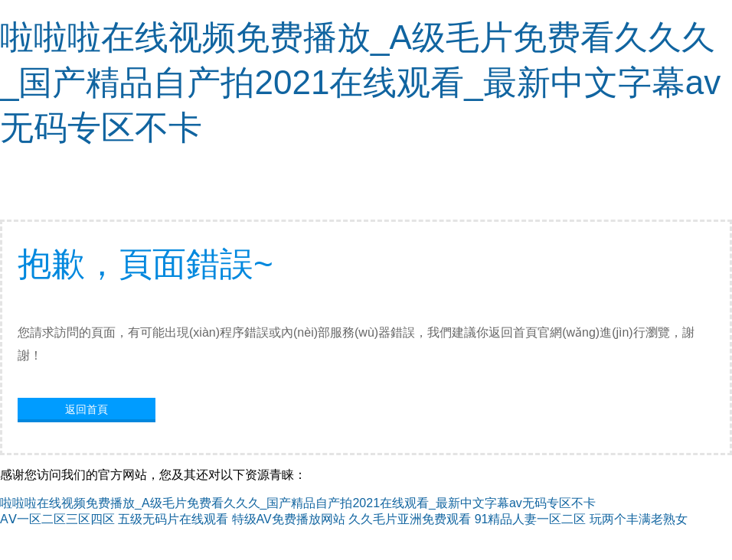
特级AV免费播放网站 (289, 519)
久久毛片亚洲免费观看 (410, 519)
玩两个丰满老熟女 (639, 519)
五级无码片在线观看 (173, 519)
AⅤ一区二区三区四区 (57, 519)
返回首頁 (87, 409)
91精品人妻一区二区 (531, 519)
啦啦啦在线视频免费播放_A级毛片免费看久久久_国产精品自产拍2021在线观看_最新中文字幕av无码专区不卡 (360, 82)
